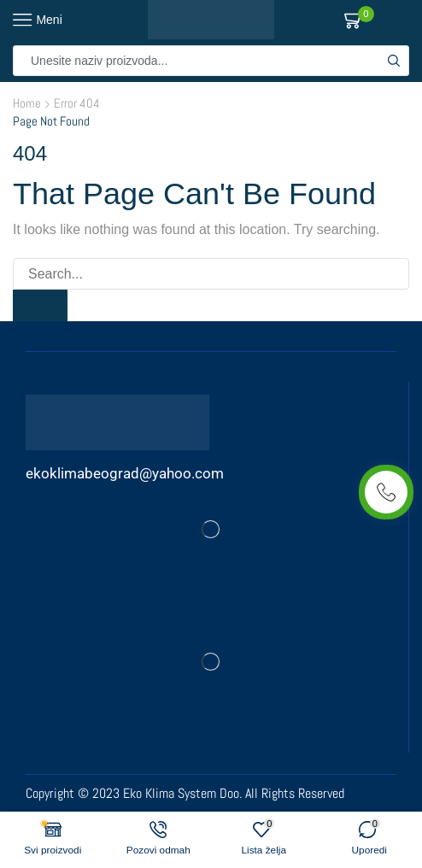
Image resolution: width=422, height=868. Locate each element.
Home (27, 103)
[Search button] (394, 61)
